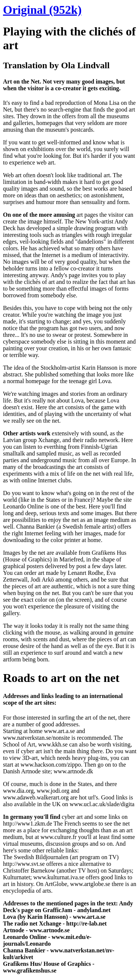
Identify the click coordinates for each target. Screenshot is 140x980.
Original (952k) (42, 10)
